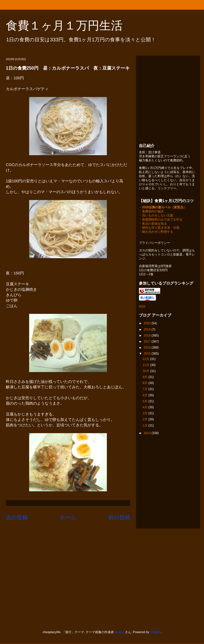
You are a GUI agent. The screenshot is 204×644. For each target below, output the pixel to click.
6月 (145, 396)
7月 (145, 389)
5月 (145, 402)
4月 (145, 408)
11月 (146, 365)
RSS (142, 307)
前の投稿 (119, 517)
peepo (120, 632)
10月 (146, 371)
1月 (145, 426)
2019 (148, 330)
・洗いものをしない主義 (156, 216)
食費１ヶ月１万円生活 (70, 26)
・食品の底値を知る (153, 224)
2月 (145, 420)
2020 (148, 324)
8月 (145, 383)
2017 (148, 342)
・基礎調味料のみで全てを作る (161, 220)
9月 (145, 377)
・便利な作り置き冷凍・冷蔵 (159, 228)
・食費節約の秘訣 (151, 212)
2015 (148, 354)
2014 (148, 433)
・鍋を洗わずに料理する (156, 232)
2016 (148, 348)
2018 (148, 336)
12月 (146, 359)
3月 (145, 414)
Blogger (155, 632)
